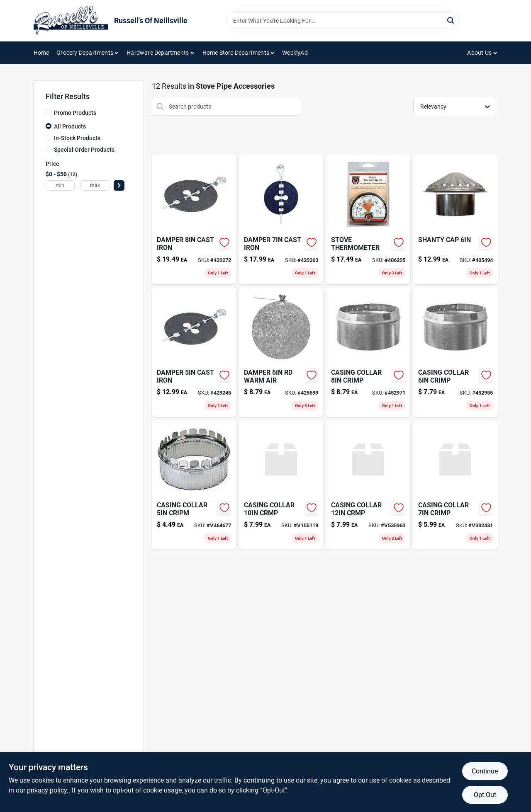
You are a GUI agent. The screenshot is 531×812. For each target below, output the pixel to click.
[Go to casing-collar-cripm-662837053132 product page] (194, 485)
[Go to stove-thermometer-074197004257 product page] (368, 219)
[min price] (60, 185)
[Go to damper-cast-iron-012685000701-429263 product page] (281, 219)
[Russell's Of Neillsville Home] (71, 21)
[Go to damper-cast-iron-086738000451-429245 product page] (194, 352)
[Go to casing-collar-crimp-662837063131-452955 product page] (455, 352)
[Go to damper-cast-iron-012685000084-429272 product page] (194, 219)
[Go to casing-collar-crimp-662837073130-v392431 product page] (455, 485)
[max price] (95, 185)
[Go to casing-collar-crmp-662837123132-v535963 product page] (368, 485)
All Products (70, 126)
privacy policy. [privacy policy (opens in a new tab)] (48, 790)
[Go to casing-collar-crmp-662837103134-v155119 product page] (281, 485)
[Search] (451, 20)
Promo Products (75, 113)
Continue (485, 771)
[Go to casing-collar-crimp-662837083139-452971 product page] (368, 352)
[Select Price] (119, 185)
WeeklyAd (295, 53)
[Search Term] (343, 21)
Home (41, 53)
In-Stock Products (77, 138)
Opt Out (485, 795)
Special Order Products (84, 150)
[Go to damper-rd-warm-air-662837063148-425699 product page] (281, 352)
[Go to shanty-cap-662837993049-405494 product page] (455, 219)
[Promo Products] (49, 112)
